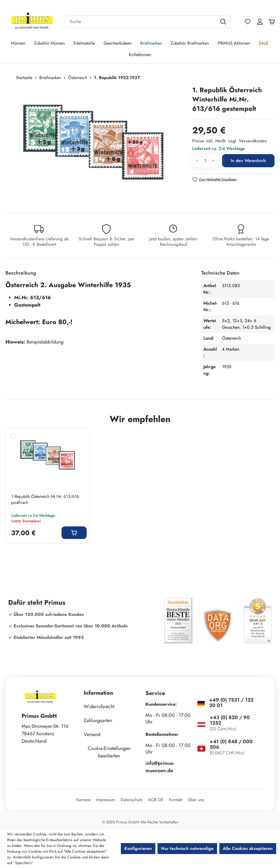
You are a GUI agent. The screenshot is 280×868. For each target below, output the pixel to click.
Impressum (106, 800)
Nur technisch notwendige (187, 848)
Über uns (196, 800)
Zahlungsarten (98, 720)
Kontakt (176, 800)
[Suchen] (224, 22)
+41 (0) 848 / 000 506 (231, 744)
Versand (92, 734)
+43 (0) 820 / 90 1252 (230, 720)
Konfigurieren (138, 848)
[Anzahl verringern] (197, 161)
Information (98, 693)
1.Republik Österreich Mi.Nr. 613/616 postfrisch (45, 500)
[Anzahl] (205, 161)
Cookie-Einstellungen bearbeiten (109, 752)
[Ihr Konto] (260, 22)
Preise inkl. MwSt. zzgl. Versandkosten (230, 141)
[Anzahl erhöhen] (213, 161)
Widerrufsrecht (99, 706)
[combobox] (141, 22)
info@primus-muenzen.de (160, 767)
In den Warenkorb (248, 161)
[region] (96, 144)
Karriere (83, 800)
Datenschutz (132, 800)
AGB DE (156, 800)
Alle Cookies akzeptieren (248, 848)
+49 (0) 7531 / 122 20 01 (231, 703)
